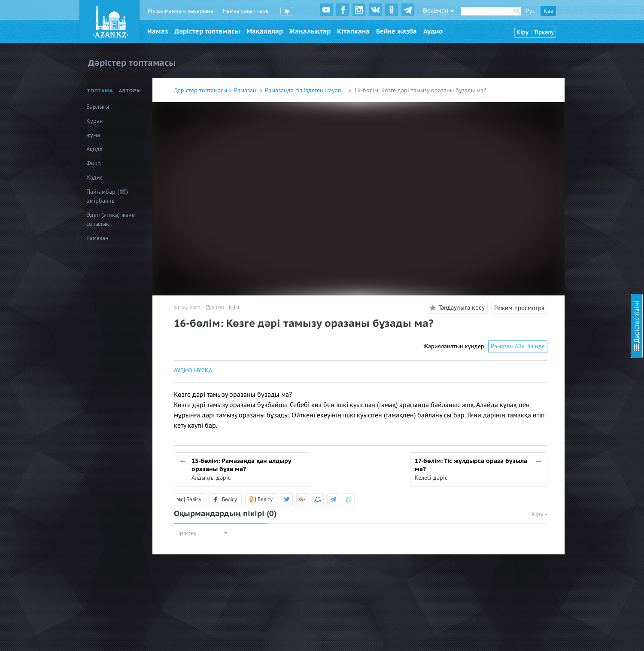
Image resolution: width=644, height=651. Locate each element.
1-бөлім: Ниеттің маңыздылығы (570, 43)
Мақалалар (265, 31)
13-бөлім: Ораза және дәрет (567, 272)
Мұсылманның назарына (181, 11)
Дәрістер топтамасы (207, 31)
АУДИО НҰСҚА (193, 370)
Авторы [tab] (130, 91)
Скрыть (628, 17)
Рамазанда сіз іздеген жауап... (306, 90)
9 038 (215, 307)
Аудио (433, 31)
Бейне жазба (396, 31)
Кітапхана (353, 31)
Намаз (158, 31)
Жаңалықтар (310, 31)
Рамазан (246, 90)
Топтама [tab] (100, 91)
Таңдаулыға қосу (456, 308)
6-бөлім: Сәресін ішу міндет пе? (571, 137)
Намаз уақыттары (246, 11)
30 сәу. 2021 (187, 307)
